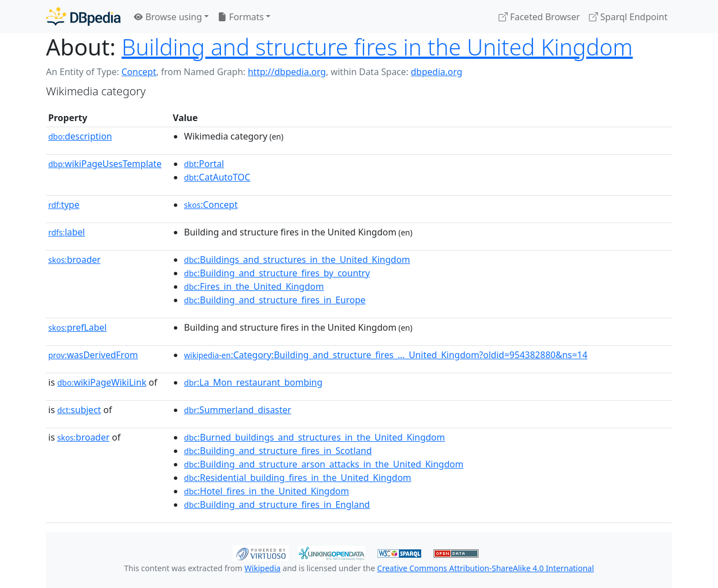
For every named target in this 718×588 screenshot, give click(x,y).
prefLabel (77, 327)
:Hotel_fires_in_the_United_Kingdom (266, 491)
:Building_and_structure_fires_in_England (277, 504)
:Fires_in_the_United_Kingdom (254, 286)
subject (79, 410)
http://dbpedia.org (287, 72)
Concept (139, 72)
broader (74, 260)
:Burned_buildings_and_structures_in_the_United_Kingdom (314, 437)
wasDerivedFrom (93, 355)
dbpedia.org (436, 72)
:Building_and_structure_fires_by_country (277, 273)
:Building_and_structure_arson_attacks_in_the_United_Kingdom (324, 464)
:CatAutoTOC (217, 177)
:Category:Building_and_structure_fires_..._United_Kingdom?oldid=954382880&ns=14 (386, 355)
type (64, 205)
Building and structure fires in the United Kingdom (377, 47)
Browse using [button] (168, 17)
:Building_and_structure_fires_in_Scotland (278, 451)
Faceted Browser (539, 17)
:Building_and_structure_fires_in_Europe (275, 300)
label (67, 232)
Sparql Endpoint (628, 17)
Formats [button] (241, 17)
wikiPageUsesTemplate (105, 164)
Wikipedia (263, 568)
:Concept (211, 205)
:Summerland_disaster (238, 410)
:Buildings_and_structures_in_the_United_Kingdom (297, 260)
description (80, 136)
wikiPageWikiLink (102, 382)
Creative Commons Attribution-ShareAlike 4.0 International (485, 568)
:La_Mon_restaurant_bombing (253, 382)
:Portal (204, 164)
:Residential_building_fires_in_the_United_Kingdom (298, 478)
